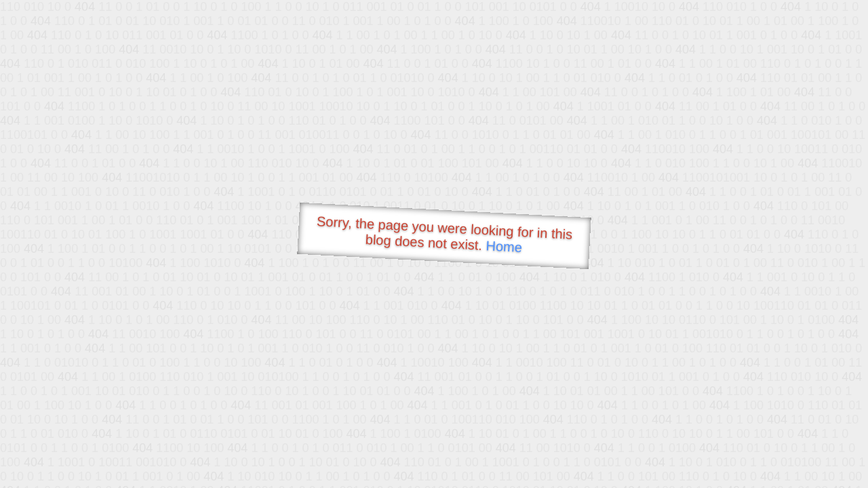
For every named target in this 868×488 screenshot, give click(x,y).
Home (504, 246)
